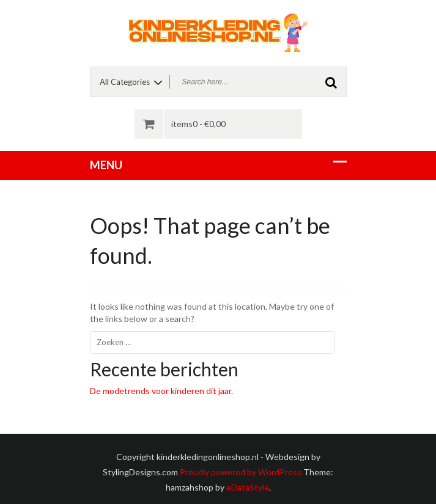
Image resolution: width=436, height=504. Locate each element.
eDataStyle (248, 487)
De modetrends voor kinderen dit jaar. (161, 391)
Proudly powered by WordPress (241, 472)
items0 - (198, 124)
